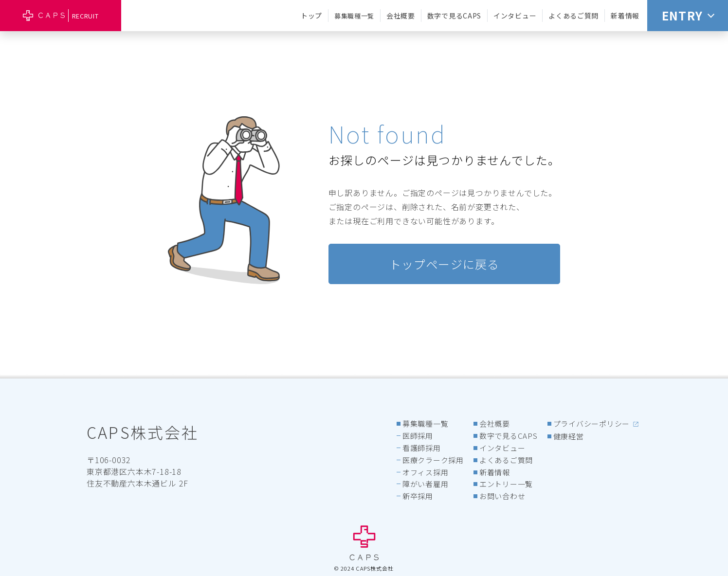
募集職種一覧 (354, 16)
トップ (311, 16)
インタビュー (515, 16)
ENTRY (688, 15)
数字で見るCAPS (454, 16)
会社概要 (401, 16)
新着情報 (625, 16)
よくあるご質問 (573, 16)
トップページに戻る (445, 264)
